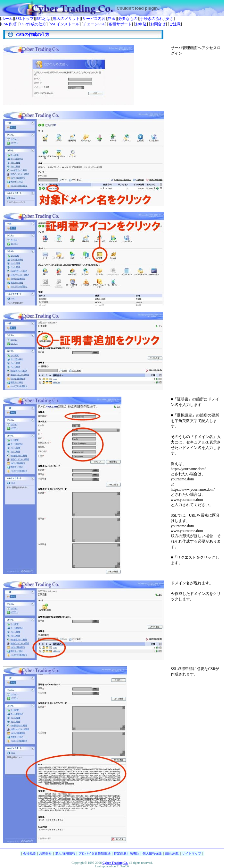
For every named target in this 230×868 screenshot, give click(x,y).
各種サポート (120, 24)
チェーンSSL (94, 24)
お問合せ (158, 24)
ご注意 (175, 24)
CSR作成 (9, 24)
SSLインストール (65, 24)
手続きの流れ (152, 19)
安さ (169, 19)
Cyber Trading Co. (115, 863)
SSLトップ (25, 19)
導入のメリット (66, 19)
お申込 (141, 24)
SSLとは (43, 19)
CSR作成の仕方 (33, 24)
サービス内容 (94, 19)
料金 (112, 19)
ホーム (7, 19)
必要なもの (128, 19)
